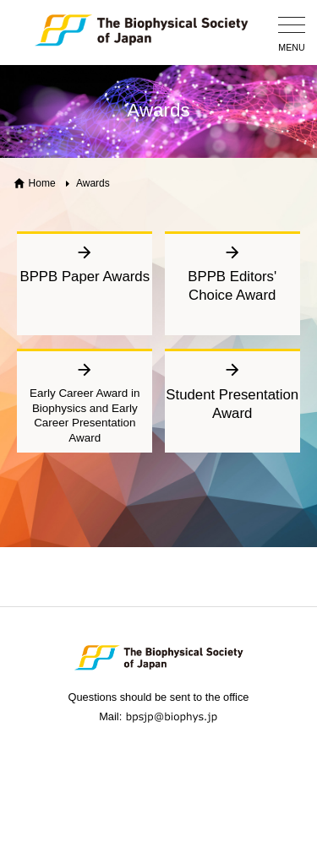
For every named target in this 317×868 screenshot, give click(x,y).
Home (42, 183)
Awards (93, 183)
